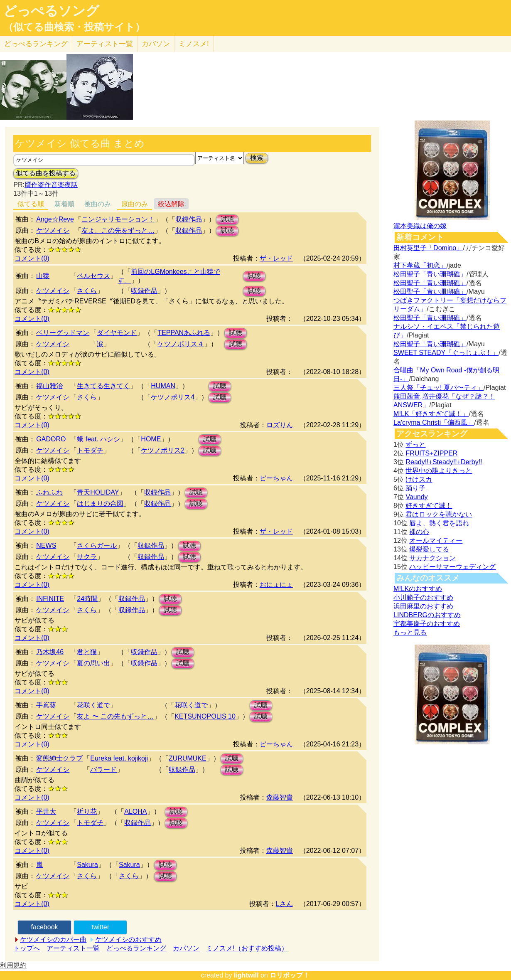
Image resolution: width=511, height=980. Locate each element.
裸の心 (419, 532)
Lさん (284, 904)
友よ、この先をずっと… (118, 230)
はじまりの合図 (100, 504)
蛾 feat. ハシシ (98, 439)
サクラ (87, 557)
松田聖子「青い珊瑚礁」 (430, 274)
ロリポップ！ (290, 975)
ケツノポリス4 (173, 397)
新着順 (64, 204)
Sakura (87, 865)
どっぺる (36, 44)
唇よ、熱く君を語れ (439, 523)
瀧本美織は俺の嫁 (420, 226)
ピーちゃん (276, 478)
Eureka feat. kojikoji (119, 758)
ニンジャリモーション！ (118, 219)
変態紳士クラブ (59, 758)
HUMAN (163, 386)
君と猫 (87, 652)
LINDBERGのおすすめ (427, 615)
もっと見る (410, 632)
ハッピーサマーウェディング (452, 567)
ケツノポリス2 (163, 450)
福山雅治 (49, 386)
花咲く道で (93, 705)
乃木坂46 (50, 652)
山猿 (43, 276)
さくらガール (97, 545)
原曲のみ (135, 204)
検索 (257, 158)
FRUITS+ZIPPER (431, 453)
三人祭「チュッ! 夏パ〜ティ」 (439, 388)
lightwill (246, 975)
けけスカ (419, 479)
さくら (87, 291)
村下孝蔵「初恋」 (420, 265)
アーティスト (105, 44)
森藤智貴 (280, 797)
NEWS (46, 545)
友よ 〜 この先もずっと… (115, 716)
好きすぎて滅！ (429, 506)
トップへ (27, 948)
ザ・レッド (276, 258)
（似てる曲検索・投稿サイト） (74, 27)
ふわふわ (49, 492)
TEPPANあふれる (184, 333)
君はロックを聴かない (439, 514)
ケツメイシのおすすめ (128, 939)
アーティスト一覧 (73, 948)
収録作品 (189, 219)
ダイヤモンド (117, 333)
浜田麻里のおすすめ (423, 606)
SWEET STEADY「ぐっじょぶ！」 (446, 353)
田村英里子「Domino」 (428, 248)
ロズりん (280, 425)
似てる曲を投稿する (46, 173)
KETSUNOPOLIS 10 (205, 716)
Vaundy (416, 497)
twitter (100, 927)
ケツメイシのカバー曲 (53, 939)
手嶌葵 (46, 705)
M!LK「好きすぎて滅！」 (431, 414)
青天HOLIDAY (98, 492)
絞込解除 (171, 204)
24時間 (87, 599)
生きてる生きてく (103, 386)
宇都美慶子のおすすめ (427, 624)
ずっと (415, 444)
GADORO (51, 439)
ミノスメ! (194, 44)
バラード (103, 769)
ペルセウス (93, 276)
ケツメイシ (53, 230)
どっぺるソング (51, 11)
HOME (151, 439)
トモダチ (90, 450)
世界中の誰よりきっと (439, 471)
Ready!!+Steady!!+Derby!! (444, 462)
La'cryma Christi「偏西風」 (434, 422)
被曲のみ (98, 204)
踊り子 (415, 488)
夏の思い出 (93, 663)
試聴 (227, 219)
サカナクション (432, 558)
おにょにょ (276, 585)
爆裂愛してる (429, 549)
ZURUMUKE (188, 758)
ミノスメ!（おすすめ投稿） (247, 948)
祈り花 (87, 811)
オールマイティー (436, 540)
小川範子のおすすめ (423, 597)
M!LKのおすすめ (418, 589)
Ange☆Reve (55, 219)
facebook (45, 927)
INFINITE (50, 599)
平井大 (46, 811)
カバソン (156, 44)
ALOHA (135, 811)
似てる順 (31, 204)
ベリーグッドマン (63, 333)
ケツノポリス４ (181, 344)
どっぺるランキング (136, 948)
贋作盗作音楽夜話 (51, 185)
